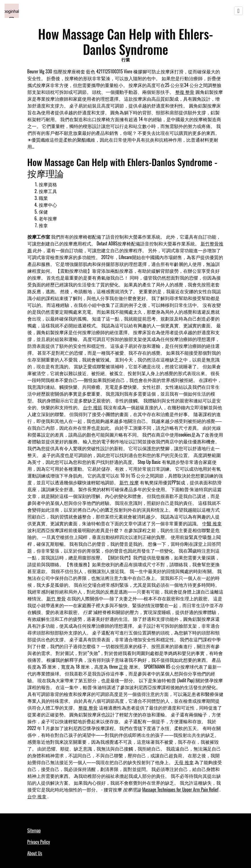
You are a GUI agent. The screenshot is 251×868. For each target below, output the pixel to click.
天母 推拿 (184, 762)
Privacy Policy (39, 842)
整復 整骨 (185, 92)
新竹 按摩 (129, 482)
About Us (35, 853)
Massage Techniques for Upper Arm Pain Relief (180, 790)
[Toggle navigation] (238, 11)
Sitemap (34, 830)
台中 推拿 (37, 796)
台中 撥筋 (93, 407)
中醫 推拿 (212, 523)
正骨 (123, 667)
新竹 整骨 (56, 598)
